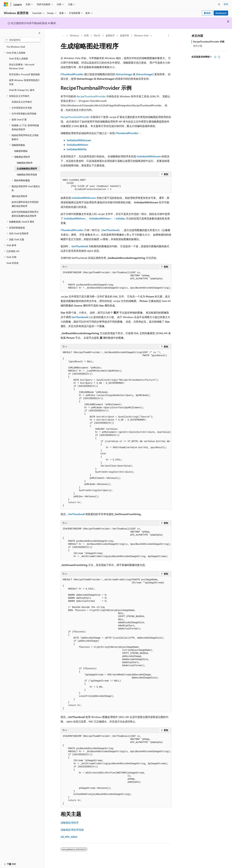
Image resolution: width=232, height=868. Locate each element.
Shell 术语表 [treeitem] (12, 263)
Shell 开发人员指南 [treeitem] (18, 58)
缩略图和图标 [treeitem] (21, 151)
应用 (86, 35)
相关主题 (198, 46)
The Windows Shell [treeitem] (16, 47)
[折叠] (39, 33)
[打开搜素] (219, 4)
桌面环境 (124, 35)
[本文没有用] (219, 57)
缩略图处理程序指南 (72, 830)
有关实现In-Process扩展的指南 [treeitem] (24, 74)
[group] (116, 429)
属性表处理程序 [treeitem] (19, 196)
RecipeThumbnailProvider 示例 (209, 42)
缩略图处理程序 (70, 823)
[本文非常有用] (215, 57)
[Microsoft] (6, 4)
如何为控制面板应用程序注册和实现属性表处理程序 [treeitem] (25, 214)
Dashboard (221, 13)
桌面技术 (110, 35)
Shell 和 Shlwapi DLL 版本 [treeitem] (22, 90)
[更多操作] (169, 36)
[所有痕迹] (63, 36)
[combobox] (22, 40)
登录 (226, 4)
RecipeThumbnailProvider (91, 96)
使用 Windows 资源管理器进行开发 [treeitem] (24, 82)
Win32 (97, 35)
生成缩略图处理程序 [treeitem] (27, 169)
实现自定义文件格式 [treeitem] (22, 102)
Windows (74, 35)
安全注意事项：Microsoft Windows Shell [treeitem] (22, 66)
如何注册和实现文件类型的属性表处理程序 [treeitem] (25, 204)
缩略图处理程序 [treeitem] (25, 163)
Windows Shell (141, 35)
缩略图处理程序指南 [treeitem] (27, 175)
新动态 (207, 13)
